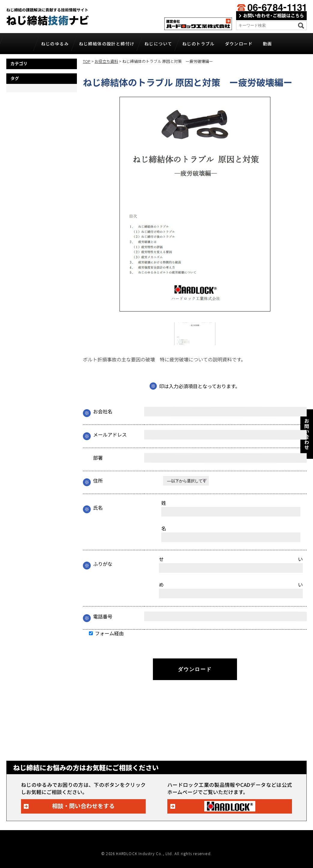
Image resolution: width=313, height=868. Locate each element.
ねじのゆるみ (55, 44)
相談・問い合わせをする (83, 806)
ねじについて (158, 44)
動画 (267, 44)
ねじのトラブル (199, 44)
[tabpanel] (195, 204)
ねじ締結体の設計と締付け (107, 44)
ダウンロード (239, 44)
